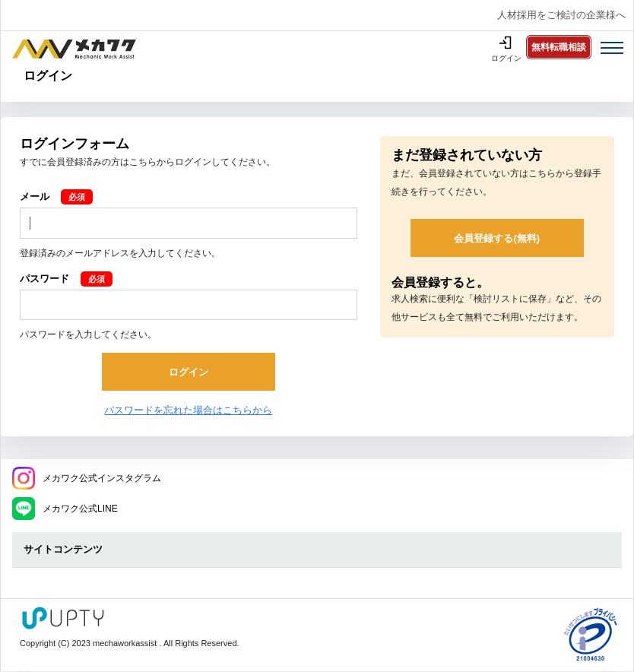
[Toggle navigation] (612, 48)
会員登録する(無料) (497, 238)
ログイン (506, 58)
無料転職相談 (559, 47)
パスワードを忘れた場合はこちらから (188, 410)
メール (35, 197)
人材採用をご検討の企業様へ (561, 15)
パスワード (44, 279)
